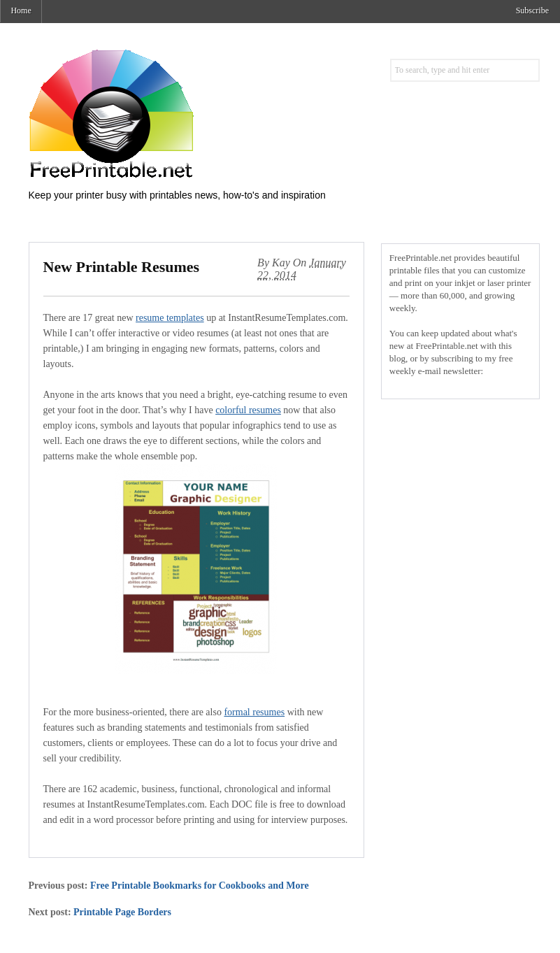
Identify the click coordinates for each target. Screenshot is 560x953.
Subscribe (532, 10)
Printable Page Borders (122, 912)
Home (21, 10)
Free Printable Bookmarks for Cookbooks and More (200, 886)
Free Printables (168, 113)
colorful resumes (248, 410)
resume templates (170, 318)
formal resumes (254, 712)
